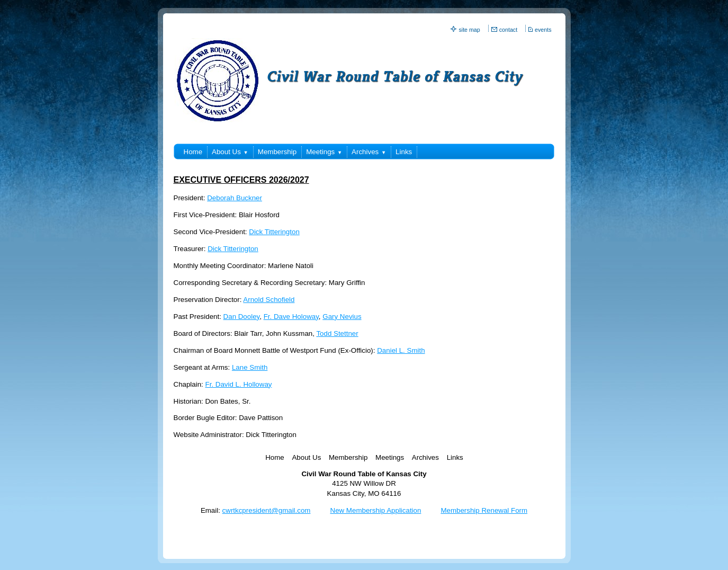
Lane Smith (250, 367)
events (543, 30)
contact (508, 30)
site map (469, 30)
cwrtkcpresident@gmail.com (267, 510)
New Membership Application (376, 510)
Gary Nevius (342, 317)
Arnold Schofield (269, 300)
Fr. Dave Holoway (291, 317)
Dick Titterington (274, 232)
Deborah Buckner (235, 198)
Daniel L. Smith (401, 350)
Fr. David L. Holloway (239, 384)
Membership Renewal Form (484, 510)
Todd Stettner (337, 333)
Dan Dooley (242, 317)
